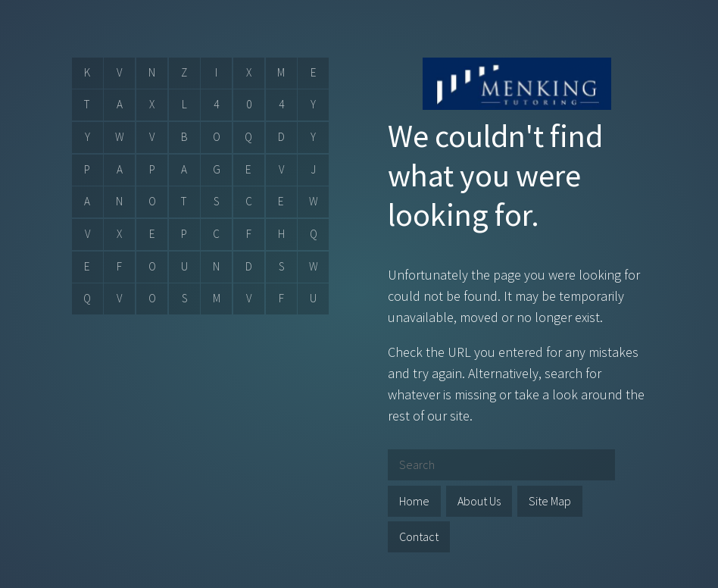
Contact (419, 536)
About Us (479, 501)
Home (414, 501)
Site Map (550, 501)
